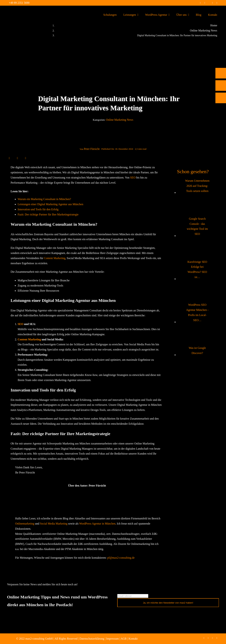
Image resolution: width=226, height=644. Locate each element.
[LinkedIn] (17, 158)
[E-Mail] (26, 158)
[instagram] (205, 3)
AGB (124, 639)
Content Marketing (55, 258)
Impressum (113, 639)
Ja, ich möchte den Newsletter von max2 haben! (168, 603)
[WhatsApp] (22, 158)
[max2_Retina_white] (16, 11)
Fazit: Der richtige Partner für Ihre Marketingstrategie (48, 214)
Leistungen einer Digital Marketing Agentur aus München (50, 204)
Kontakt (133, 639)
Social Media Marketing (54, 524)
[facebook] (200, 3)
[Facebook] (9, 158)
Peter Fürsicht (92, 149)
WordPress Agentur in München (97, 524)
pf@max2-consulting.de (121, 558)
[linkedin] (212, 3)
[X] (13, 158)
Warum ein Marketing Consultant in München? (44, 199)
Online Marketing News (120, 120)
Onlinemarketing (25, 524)
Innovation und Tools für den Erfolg (38, 209)
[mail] (217, 3)
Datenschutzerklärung (92, 639)
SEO (133, 178)
